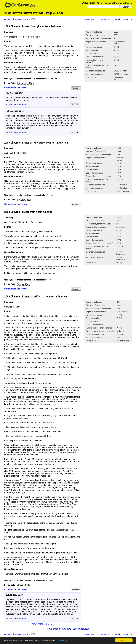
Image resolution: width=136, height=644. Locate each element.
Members (108, 3)
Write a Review (89, 3)
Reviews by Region (123, 3)
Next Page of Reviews (59, 629)
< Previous (89, 19)
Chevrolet (16, 19)
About (100, 3)
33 (105, 19)
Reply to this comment (16, 105)
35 (110, 19)
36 (113, 19)
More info (71, 640)
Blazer (26, 19)
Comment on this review (16, 88)
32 (102, 19)
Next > (129, 19)
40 (124, 19)
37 (116, 19)
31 (99, 19)
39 (121, 19)
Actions (76, 88)
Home (7, 19)
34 (107, 19)
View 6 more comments (42, 624)
